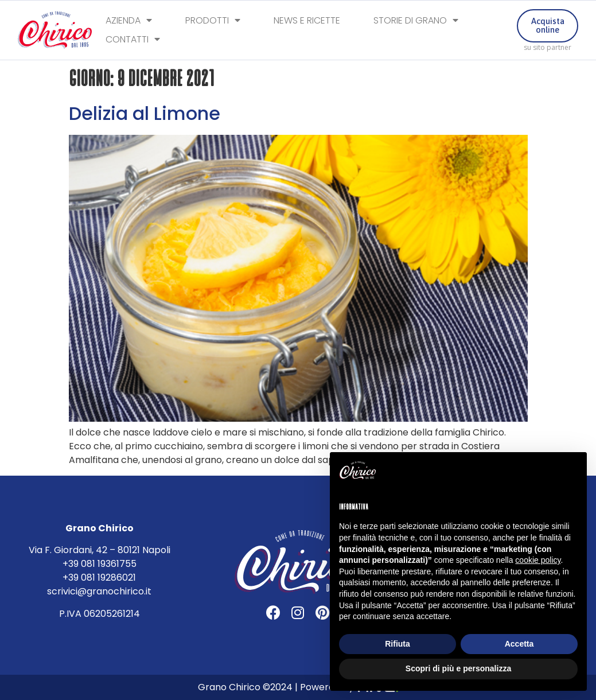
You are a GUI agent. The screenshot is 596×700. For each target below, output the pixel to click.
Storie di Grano (416, 21)
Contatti (133, 40)
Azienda (129, 21)
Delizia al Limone (145, 113)
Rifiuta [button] (398, 644)
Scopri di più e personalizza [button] (458, 668)
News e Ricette (307, 21)
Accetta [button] (519, 644)
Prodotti (213, 21)
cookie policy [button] (538, 560)
